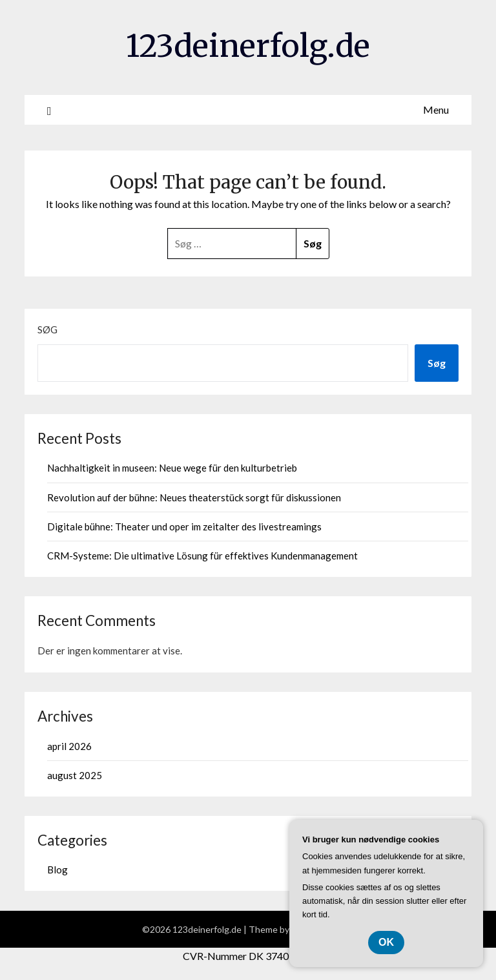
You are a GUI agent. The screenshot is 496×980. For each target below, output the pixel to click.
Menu (436, 109)
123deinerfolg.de (248, 46)
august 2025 (75, 775)
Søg (47, 329)
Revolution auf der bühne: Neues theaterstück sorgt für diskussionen (194, 497)
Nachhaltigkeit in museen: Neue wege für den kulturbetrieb (172, 468)
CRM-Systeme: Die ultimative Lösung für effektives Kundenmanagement (202, 556)
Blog (57, 870)
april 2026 (69, 746)
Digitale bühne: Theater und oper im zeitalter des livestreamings (184, 526)
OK (386, 942)
